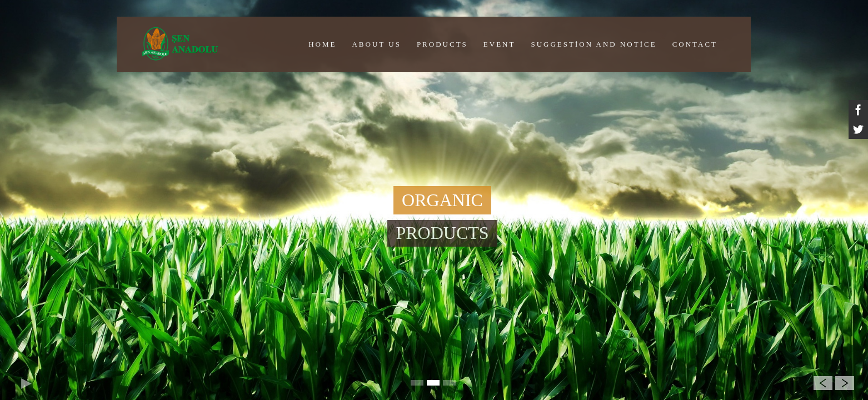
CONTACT (695, 44)
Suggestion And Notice (593, 44)
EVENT (500, 44)
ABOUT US (376, 44)
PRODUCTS (442, 44)
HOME (322, 44)
